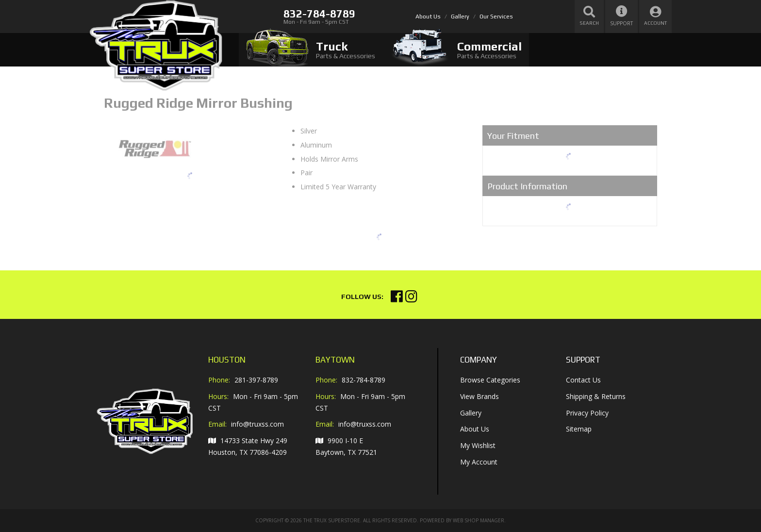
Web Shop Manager (479, 520)
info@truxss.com (257, 424)
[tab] (311, 50)
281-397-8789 (256, 380)
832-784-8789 (364, 380)
